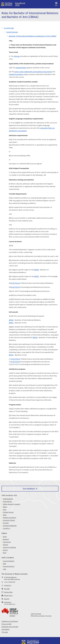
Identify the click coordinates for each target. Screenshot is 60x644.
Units (5, 510)
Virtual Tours (8, 595)
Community (7, 542)
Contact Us (8, 585)
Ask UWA (7, 589)
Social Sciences (12, 32)
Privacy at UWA (6, 624)
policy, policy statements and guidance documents (33, 72)
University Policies (9, 520)
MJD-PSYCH (16, 287)
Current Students (9, 561)
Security (7, 599)
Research (6, 539)
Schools (5, 545)
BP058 (36, 270)
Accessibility (6, 629)
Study (5, 537)
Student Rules (21, 68)
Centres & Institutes (9, 547)
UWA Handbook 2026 (9, 495)
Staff (4, 564)
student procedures (16, 74)
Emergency (8, 602)
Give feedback (29, 489)
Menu (56, 4)
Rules (5, 515)
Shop (5, 553)
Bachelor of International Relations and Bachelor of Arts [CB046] (33, 36)
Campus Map (8, 592)
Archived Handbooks (10, 526)
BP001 (37, 276)
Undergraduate (8, 499)
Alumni (5, 550)
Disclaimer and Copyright (10, 627)
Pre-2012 (6, 523)
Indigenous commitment (10, 621)
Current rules (9, 28)
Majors (5, 507)
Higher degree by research (11, 504)
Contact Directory (9, 566)
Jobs (4, 569)
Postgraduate (7, 501)
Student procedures (9, 518)
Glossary (17, 56)
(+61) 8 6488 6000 (10, 582)
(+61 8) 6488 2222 (10, 604)
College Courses (8, 512)
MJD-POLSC (16, 283)
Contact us (6, 528)
